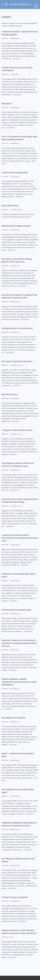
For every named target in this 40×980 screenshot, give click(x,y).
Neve (3, 978)
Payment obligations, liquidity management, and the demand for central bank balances (19, 682)
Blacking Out (7, 104)
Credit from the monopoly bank (15, 173)
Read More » (17, 59)
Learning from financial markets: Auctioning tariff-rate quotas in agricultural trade (20, 538)
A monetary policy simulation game (16, 610)
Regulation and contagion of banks (16, 226)
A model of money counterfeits (15, 897)
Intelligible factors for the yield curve (17, 328)
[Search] (6, 4)
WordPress (18, 978)
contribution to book (16, 210)
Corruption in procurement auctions (17, 430)
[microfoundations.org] (20, 5)
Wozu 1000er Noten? (10, 206)
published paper (15, 38)
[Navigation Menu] (2, 5)
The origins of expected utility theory (17, 361)
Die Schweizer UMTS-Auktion (13, 718)
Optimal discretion (9, 395)
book (12, 937)
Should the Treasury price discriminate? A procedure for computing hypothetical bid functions (19, 643)
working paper (15, 74)
